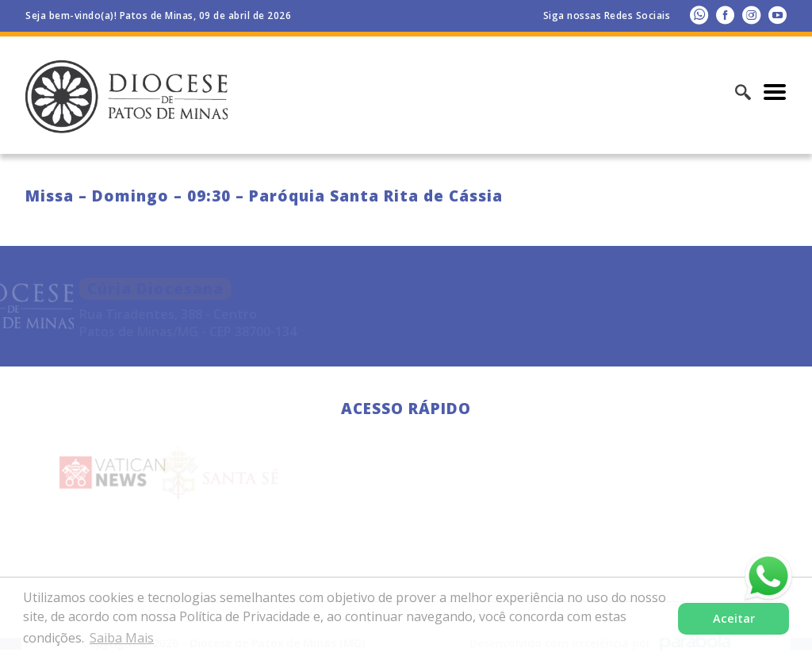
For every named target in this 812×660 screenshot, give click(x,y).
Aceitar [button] (734, 618)
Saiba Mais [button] (122, 638)
